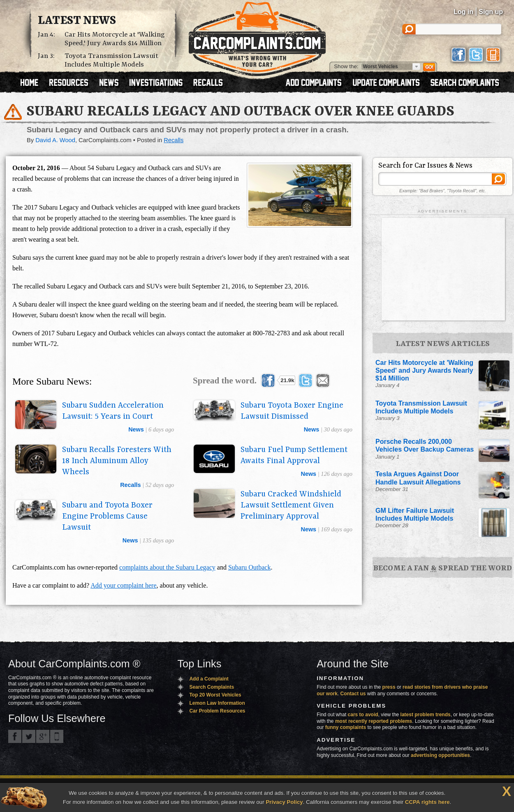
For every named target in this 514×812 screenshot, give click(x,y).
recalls (130, 485)
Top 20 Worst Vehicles (215, 695)
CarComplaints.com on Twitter (29, 736)
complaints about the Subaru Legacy (167, 567)
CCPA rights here (427, 802)
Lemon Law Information (217, 703)
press (389, 687)
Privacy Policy (284, 802)
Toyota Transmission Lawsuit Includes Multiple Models (111, 60)
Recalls (174, 140)
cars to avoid (363, 715)
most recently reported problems (374, 721)
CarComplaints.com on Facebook (15, 736)
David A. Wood (55, 140)
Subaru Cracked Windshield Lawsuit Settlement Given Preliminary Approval (291, 505)
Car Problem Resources (217, 711)
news (136, 429)
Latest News (77, 21)
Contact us (353, 694)
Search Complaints (212, 687)
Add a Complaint (209, 679)
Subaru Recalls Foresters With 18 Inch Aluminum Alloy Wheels (117, 461)
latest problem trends (426, 715)
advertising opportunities (440, 755)
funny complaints (346, 727)
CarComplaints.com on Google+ (43, 736)
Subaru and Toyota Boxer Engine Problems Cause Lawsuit (107, 517)
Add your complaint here (123, 585)
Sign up (491, 12)
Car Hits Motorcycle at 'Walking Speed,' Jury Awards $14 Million (115, 39)
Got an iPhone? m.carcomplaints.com (57, 736)
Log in (463, 12)
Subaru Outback (250, 567)
